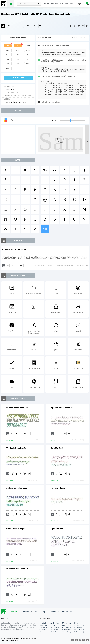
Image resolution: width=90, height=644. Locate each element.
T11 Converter (66, 630)
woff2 (28, 50)
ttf (7, 46)
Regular (14, 90)
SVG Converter (43, 625)
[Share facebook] (70, 26)
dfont (28, 64)
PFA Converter (43, 627)
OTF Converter (78, 623)
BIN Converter (55, 627)
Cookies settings (79, 632)
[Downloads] (12, 266)
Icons (52, 4)
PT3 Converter (67, 627)
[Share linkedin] (87, 26)
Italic (24, 102)
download (18, 78)
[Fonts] (40, 26)
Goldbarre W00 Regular (16, 529)
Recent (46, 4)
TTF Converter (66, 623)
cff (28, 59)
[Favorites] (9, 26)
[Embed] (21, 266)
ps (18, 59)
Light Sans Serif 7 (58, 529)
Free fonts (4, 4)
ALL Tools (53, 632)
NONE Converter (44, 632)
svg (28, 46)
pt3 (8, 59)
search (39, 4)
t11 (18, 64)
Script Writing (57, 448)
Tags (44, 612)
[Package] (28, 26)
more (45, 229)
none (8, 68)
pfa (18, 55)
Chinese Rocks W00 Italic (17, 408)
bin (28, 55)
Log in (79, 4)
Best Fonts (59, 4)
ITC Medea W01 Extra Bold (17, 569)
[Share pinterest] (83, 26)
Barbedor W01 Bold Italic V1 (14, 250)
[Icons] (34, 26)
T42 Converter (55, 630)
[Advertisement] (19, 139)
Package (53, 612)
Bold (20, 102)
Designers (26, 612)
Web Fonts (14, 612)
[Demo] (16, 26)
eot (7, 50)
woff (18, 50)
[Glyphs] (22, 26)
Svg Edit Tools (55, 623)
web (18, 46)
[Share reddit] (75, 26)
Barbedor (14, 102)
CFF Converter (43, 630)
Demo (66, 4)
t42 (8, 64)
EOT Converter (55, 625)
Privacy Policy (66, 632)
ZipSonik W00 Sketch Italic (62, 408)
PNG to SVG (42, 623)
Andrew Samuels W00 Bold (18, 488)
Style (36, 612)
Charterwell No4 (58, 488)
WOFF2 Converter (79, 625)
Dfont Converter (79, 630)
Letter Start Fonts (66, 612)
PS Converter (78, 627)
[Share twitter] (79, 26)
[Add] (3, 26)
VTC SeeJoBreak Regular (17, 448)
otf (8, 55)
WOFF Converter (67, 625)
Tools (71, 4)
